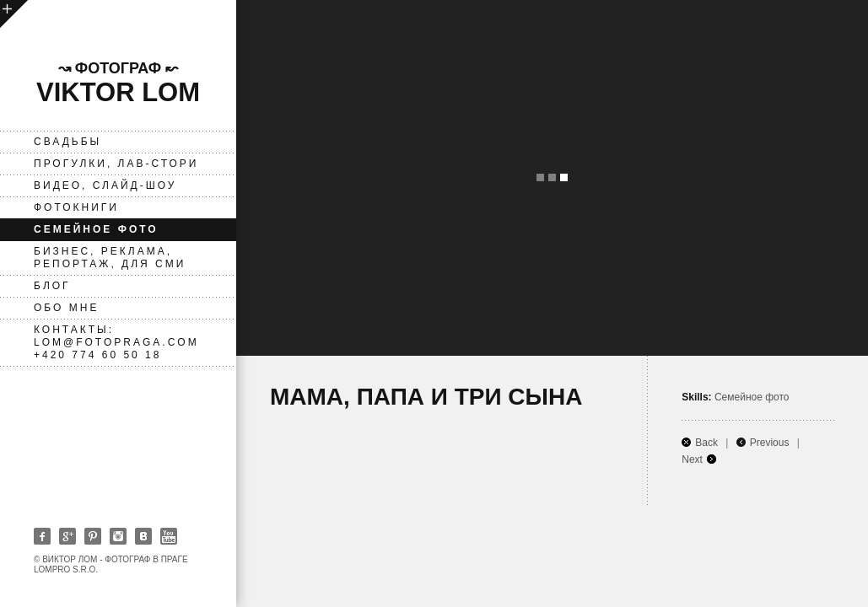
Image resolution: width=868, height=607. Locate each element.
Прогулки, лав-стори (116, 164)
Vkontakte (143, 536)
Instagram (118, 536)
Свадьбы (67, 142)
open (14, 14)
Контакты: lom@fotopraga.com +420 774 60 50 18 (116, 342)
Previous (770, 443)
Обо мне (66, 308)
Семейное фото (96, 229)
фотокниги (76, 207)
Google (67, 536)
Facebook (42, 536)
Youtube (169, 536)
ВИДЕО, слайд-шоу (105, 185)
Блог (52, 286)
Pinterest (93, 536)
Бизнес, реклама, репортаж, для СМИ (110, 258)
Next (692, 459)
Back (706, 443)
